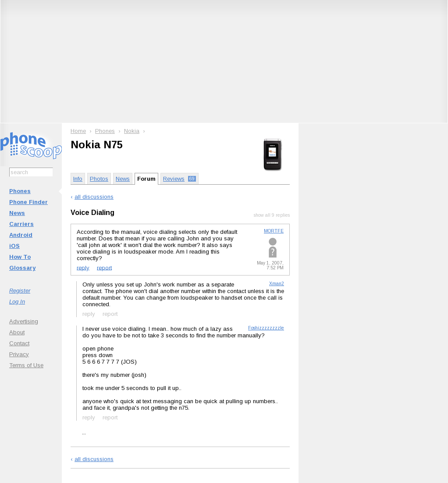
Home (78, 131)
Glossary (22, 268)
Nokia (132, 131)
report (104, 267)
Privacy (19, 354)
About (17, 332)
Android (21, 235)
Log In (17, 302)
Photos (99, 179)
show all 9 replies (272, 215)
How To (20, 257)
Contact (19, 343)
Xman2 (277, 284)
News (17, 213)
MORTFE (274, 231)
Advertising (24, 321)
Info (78, 179)
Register (20, 291)
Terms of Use (26, 365)
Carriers (21, 224)
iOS (14, 246)
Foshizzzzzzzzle (266, 328)
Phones (20, 191)
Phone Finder (28, 202)
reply (83, 267)
